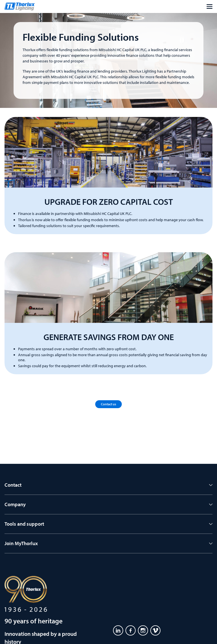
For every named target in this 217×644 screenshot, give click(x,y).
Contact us (108, 404)
